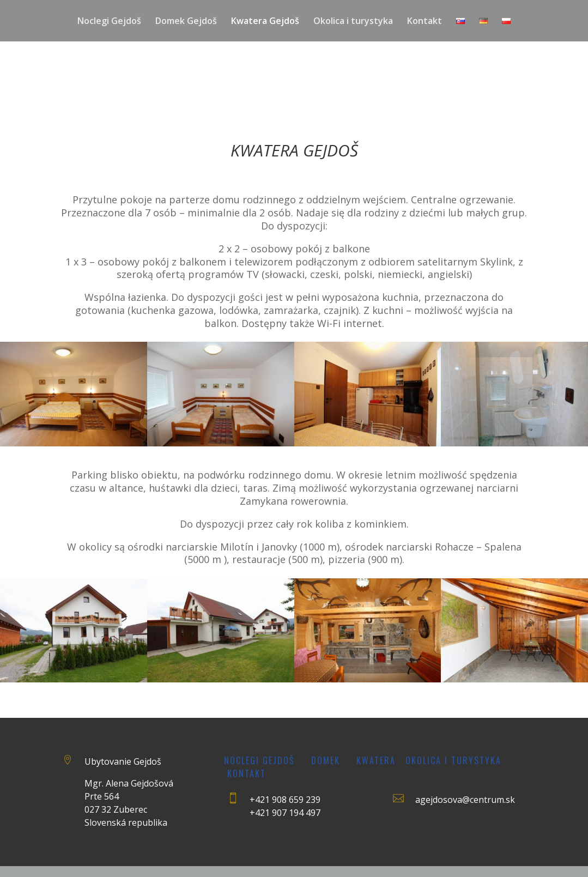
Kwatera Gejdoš (265, 22)
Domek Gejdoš (186, 22)
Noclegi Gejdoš (109, 22)
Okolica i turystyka (353, 22)
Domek (326, 760)
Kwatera (376, 760)
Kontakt (425, 22)
